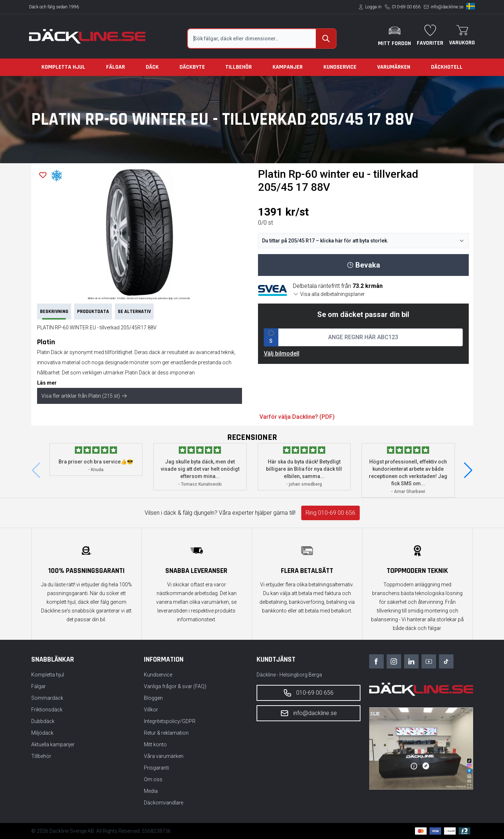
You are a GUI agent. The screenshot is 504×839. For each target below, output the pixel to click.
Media (151, 791)
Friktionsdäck (47, 710)
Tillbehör (239, 67)
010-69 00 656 (406, 7)
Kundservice (340, 67)
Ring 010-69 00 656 (330, 513)
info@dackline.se (447, 7)
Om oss (153, 779)
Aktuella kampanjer (53, 744)
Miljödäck (42, 733)
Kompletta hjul (63, 67)
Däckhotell (447, 67)
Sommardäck (47, 698)
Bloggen (153, 698)
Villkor (151, 710)
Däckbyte (192, 67)
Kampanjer (288, 67)
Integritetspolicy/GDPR (170, 721)
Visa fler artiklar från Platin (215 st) (84, 396)
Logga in (373, 7)
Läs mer (47, 383)
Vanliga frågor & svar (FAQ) (175, 686)
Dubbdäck (43, 721)
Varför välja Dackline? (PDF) (297, 417)
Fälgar (116, 67)
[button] (468, 470)
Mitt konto (155, 744)
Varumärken (394, 67)
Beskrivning (54, 314)
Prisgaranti (156, 768)
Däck (152, 67)
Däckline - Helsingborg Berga (289, 675)
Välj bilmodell (282, 354)
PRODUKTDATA (93, 312)
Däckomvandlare (164, 803)
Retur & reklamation (166, 733)
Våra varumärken (164, 756)
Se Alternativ (134, 312)
